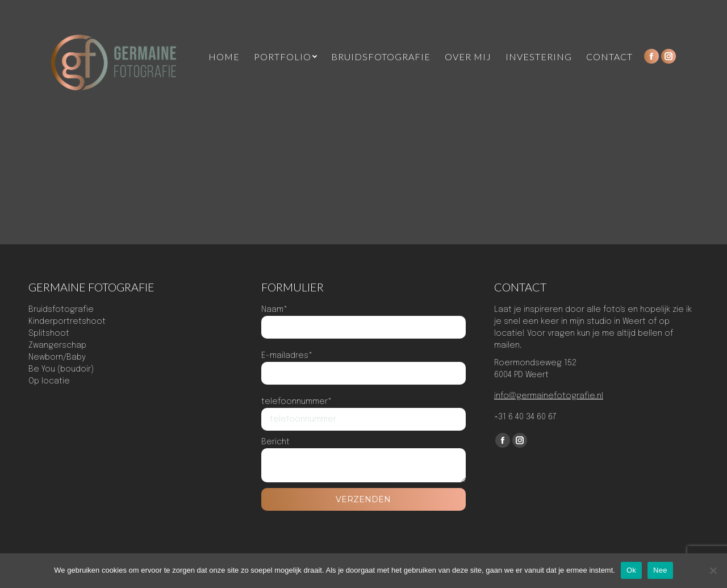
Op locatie (49, 381)
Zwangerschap (57, 345)
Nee (660, 570)
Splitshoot (49, 333)
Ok (631, 570)
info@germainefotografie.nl (549, 396)
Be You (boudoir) (61, 369)
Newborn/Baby (57, 357)
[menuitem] (224, 57)
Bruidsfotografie (61, 310)
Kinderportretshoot (67, 322)
